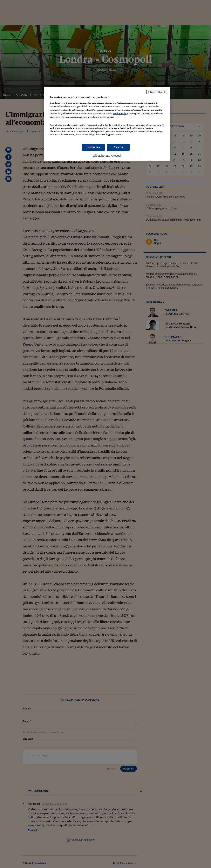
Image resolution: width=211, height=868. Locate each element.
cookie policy (121, 113)
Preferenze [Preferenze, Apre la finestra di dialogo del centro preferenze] (93, 147)
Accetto (118, 147)
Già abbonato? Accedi (107, 156)
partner (157, 125)
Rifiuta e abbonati (157, 92)
